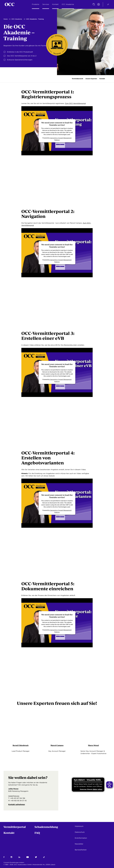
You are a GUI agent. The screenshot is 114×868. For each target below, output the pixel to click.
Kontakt (55, 4)
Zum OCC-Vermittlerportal (75, 103)
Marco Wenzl (93, 746)
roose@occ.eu (14, 797)
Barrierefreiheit (81, 850)
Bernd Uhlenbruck (21, 746)
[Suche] (94, 4)
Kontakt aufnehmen (18, 806)
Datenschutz (80, 832)
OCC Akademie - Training (35, 19)
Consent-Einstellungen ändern (14, 863)
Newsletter (79, 844)
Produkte (36, 4)
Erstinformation (81, 838)
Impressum (79, 826)
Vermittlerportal (15, 827)
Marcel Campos (57, 746)
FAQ (37, 833)
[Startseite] (10, 4)
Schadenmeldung (46, 827)
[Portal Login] (99, 4)
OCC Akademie (68, 4)
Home (6, 19)
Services (46, 4)
